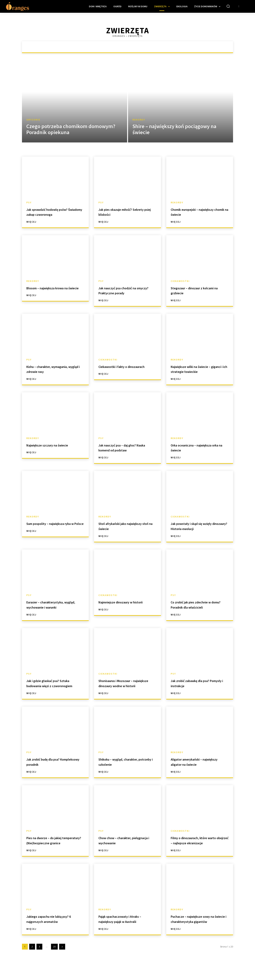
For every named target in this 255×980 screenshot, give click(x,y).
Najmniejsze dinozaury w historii (121, 604)
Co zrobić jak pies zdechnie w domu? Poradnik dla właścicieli (199, 604)
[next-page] (62, 962)
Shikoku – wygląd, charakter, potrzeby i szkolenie (125, 767)
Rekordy (139, 120)
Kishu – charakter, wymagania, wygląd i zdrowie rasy (54, 369)
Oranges (119, 36)
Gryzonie (33, 120)
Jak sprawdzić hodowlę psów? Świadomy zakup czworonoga (54, 212)
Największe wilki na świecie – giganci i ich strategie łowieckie (199, 369)
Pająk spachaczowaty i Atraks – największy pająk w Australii (127, 929)
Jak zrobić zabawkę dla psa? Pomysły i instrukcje (197, 683)
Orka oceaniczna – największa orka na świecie (198, 448)
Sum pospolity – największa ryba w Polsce (52, 526)
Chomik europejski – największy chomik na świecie (198, 212)
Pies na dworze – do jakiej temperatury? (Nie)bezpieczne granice (55, 848)
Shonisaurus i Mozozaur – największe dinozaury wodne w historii (127, 686)
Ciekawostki (180, 281)
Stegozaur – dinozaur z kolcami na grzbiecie (199, 290)
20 (54, 962)
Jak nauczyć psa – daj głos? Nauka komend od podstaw (124, 448)
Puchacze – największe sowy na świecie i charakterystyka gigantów (200, 932)
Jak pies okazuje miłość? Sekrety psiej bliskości (121, 212)
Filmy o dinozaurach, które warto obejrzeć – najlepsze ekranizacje (195, 848)
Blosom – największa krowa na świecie (54, 290)
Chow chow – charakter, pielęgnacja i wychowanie (122, 845)
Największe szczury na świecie (54, 445)
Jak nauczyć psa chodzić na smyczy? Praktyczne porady (124, 290)
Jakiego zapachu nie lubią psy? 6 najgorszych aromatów (55, 929)
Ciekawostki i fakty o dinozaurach (117, 369)
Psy (29, 202)
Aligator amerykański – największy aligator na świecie (198, 767)
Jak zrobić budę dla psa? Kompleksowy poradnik (49, 767)
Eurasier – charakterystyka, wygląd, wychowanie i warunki (55, 604)
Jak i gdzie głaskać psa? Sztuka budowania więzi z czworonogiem (55, 686)
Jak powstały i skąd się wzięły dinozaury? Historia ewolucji (198, 526)
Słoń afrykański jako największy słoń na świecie (123, 526)
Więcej (31, 222)
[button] (228, 6)
